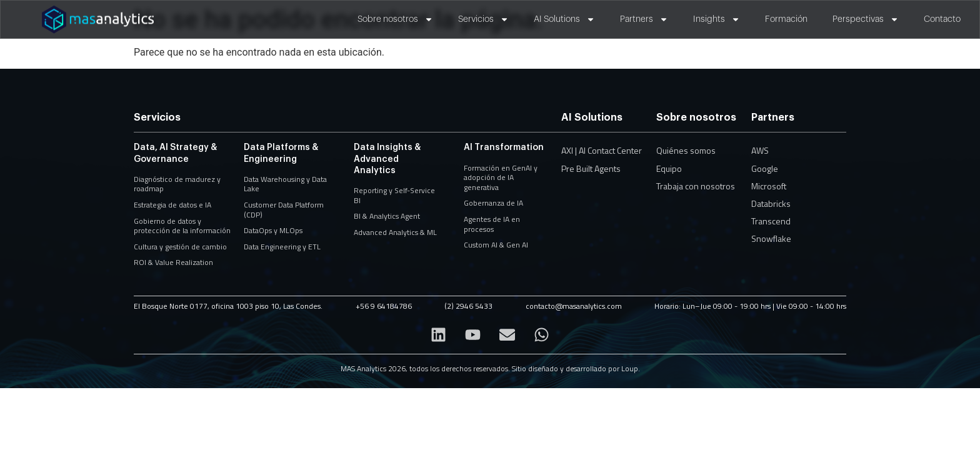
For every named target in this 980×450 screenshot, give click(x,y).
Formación (786, 19)
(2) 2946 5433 (468, 306)
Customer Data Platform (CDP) (284, 210)
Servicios (483, 19)
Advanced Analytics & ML (395, 232)
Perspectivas (866, 19)
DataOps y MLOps (273, 230)
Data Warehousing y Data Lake (285, 184)
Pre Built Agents (591, 168)
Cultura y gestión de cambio (180, 247)
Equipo (669, 168)
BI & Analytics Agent (387, 216)
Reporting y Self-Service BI (394, 195)
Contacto (942, 19)
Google (765, 168)
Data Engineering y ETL (282, 247)
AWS (760, 150)
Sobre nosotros (395, 19)
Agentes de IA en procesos (492, 224)
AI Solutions (564, 19)
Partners (644, 19)
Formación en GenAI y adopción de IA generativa (501, 177)
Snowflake (771, 238)
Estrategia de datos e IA (172, 205)
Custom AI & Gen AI (496, 245)
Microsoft (769, 186)
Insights (717, 19)
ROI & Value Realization (173, 262)
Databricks (771, 203)
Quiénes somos (686, 150)
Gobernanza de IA (493, 203)
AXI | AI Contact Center (602, 150)
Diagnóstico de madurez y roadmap (177, 184)
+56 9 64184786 (384, 306)
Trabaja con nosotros (696, 186)
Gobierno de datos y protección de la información (182, 226)
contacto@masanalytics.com (574, 306)
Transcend (771, 221)
